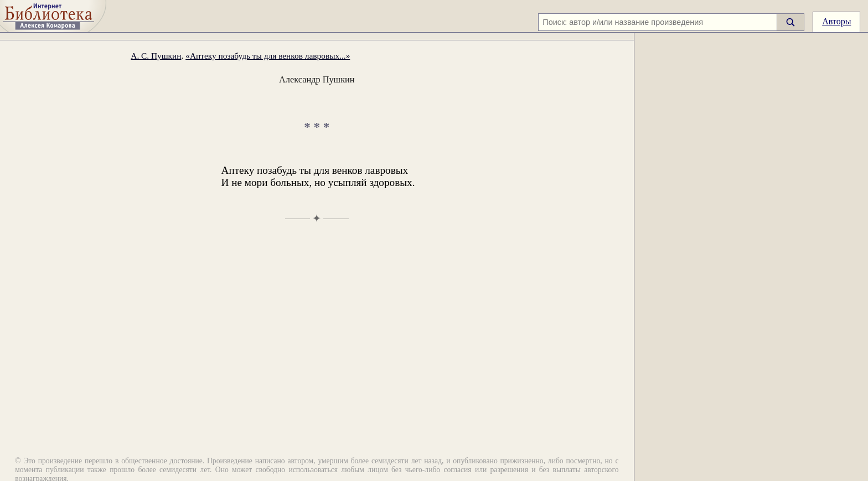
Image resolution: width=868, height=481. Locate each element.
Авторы (836, 21)
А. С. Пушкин (156, 56)
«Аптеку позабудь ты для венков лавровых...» (268, 56)
